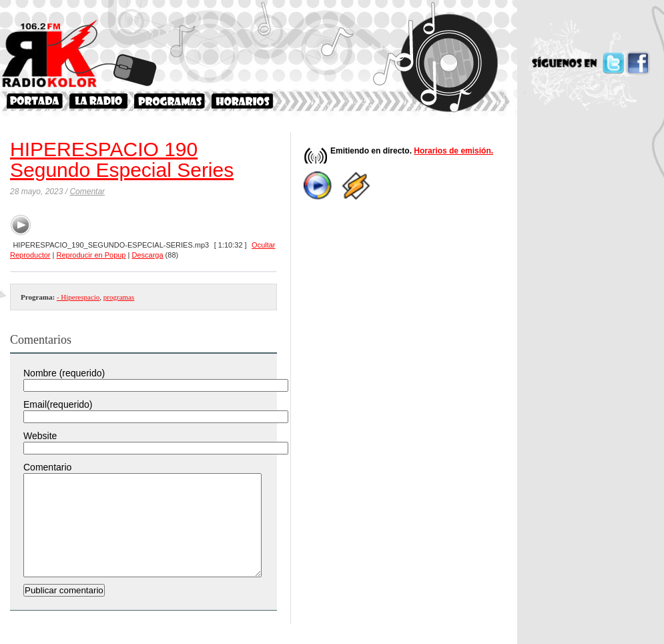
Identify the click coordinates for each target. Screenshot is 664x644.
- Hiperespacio (78, 297)
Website (40, 436)
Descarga (147, 255)
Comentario (47, 467)
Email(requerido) (58, 404)
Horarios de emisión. (453, 151)
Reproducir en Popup (91, 255)
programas (119, 297)
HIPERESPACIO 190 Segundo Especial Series (122, 159)
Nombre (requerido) (64, 373)
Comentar (87, 192)
